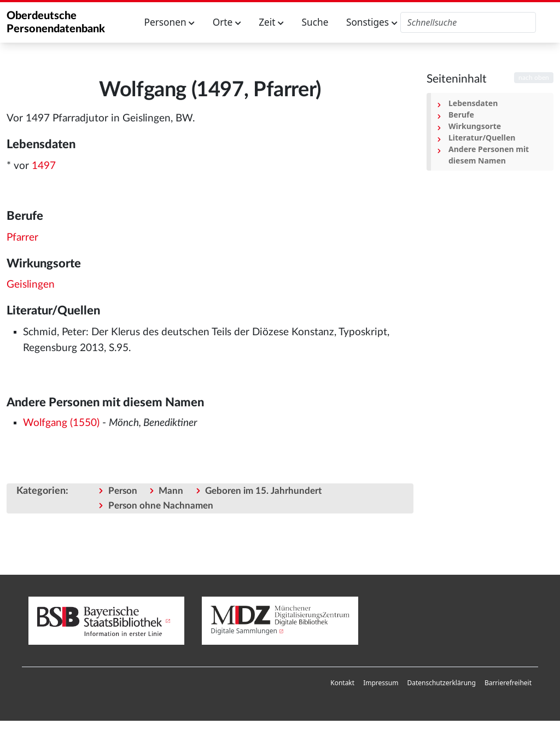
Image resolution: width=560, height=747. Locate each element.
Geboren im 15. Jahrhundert (263, 491)
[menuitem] (342, 683)
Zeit (271, 22)
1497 (44, 166)
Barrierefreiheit (508, 683)
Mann (171, 491)
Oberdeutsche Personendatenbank (56, 22)
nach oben (534, 78)
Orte (227, 22)
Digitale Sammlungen (244, 631)
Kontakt (342, 683)
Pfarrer (22, 238)
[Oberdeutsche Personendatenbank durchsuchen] (468, 22)
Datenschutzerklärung (441, 683)
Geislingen (31, 285)
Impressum (381, 683)
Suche (315, 22)
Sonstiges (372, 22)
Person (123, 491)
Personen (170, 22)
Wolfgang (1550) (61, 423)
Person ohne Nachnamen (161, 506)
